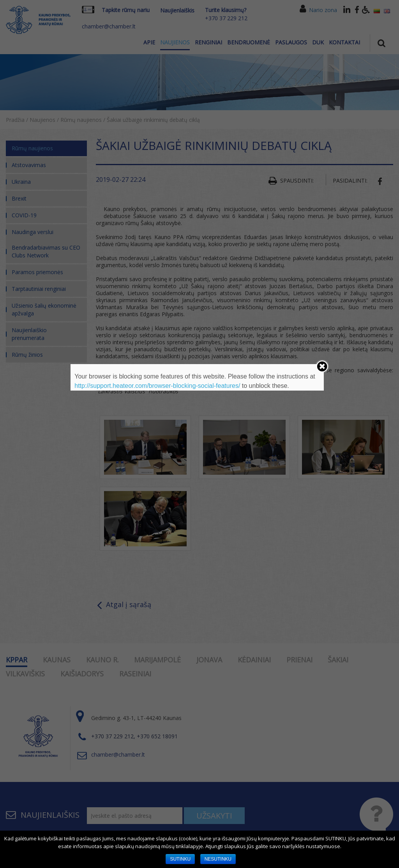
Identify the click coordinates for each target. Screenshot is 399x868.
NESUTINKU (218, 859)
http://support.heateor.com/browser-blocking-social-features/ (157, 386)
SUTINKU (180, 859)
